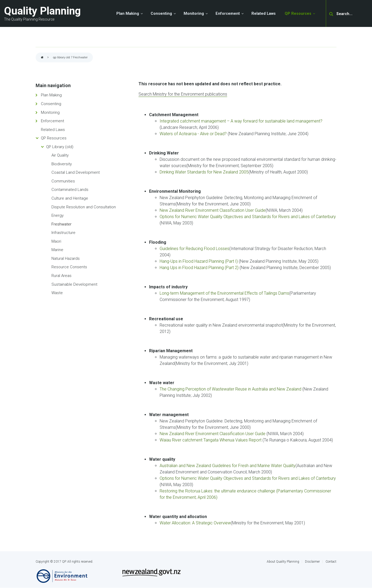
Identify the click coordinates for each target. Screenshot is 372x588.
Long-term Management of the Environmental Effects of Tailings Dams (224, 293)
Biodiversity (62, 164)
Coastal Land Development (76, 172)
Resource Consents (69, 267)
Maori (56, 241)
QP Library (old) (60, 147)
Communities (63, 181)
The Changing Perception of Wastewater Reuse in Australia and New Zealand (231, 389)
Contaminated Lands (70, 190)
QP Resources (54, 138)
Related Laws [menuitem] (264, 14)
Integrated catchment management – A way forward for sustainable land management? (241, 121)
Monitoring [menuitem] (194, 14)
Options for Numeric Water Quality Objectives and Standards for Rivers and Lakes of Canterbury (248, 217)
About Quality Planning (283, 562)
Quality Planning (42, 11)
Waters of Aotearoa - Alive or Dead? (193, 134)
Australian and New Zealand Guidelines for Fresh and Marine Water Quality (228, 466)
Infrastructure (63, 233)
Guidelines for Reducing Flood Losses (194, 249)
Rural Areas (61, 276)
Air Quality (60, 155)
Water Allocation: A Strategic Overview (195, 523)
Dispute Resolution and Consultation (84, 207)
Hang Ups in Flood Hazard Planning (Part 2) (199, 268)
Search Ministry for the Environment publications (183, 94)
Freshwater (61, 224)
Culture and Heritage (70, 198)
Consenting (51, 104)
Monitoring (50, 112)
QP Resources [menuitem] (298, 14)
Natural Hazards (66, 258)
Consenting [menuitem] (161, 14)
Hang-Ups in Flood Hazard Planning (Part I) (199, 261)
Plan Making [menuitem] (128, 14)
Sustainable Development (74, 284)
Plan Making (51, 95)
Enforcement (53, 121)
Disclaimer (312, 562)
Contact (331, 562)
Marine (57, 250)
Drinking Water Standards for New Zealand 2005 (204, 172)
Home (42, 58)
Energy (58, 215)
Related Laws (53, 130)
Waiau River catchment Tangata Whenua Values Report (211, 440)
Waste (57, 293)
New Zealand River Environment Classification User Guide (213, 210)
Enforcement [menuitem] (228, 14)
